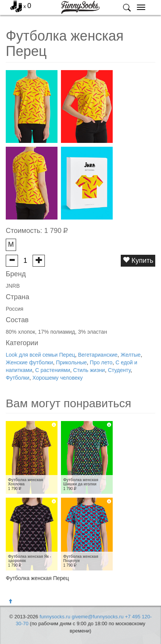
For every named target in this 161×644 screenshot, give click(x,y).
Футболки (18, 378)
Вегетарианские (98, 355)
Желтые (131, 355)
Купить (138, 260)
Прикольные (71, 362)
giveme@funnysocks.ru (98, 617)
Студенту (119, 370)
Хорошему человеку (57, 378)
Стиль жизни (89, 370)
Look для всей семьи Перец (40, 355)
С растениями (53, 370)
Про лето (101, 362)
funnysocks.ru (55, 617)
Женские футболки (29, 362)
